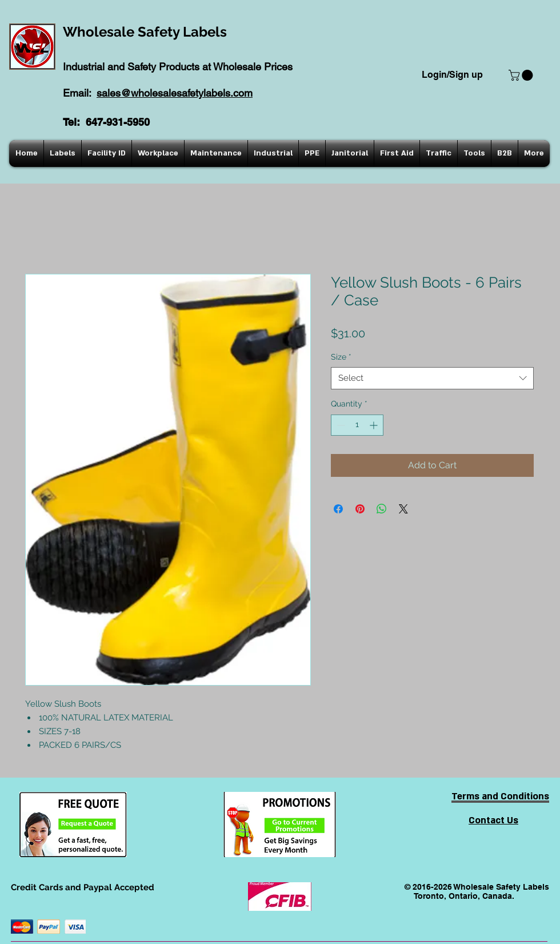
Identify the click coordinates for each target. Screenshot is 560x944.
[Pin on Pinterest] (360, 509)
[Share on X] (403, 509)
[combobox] (432, 378)
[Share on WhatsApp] (382, 509)
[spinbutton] (357, 425)
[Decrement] (340, 425)
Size (341, 357)
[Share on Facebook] (338, 509)
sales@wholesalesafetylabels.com (175, 93)
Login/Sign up (452, 75)
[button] (522, 75)
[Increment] (375, 425)
